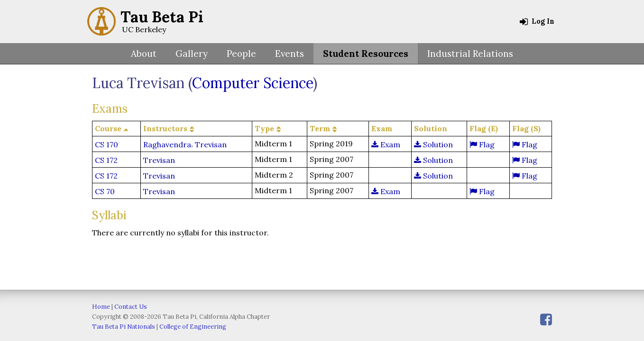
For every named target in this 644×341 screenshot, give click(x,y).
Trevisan (211, 144)
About (144, 54)
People (241, 54)
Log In (537, 21)
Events (290, 54)
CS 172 (106, 160)
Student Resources (366, 54)
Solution (433, 144)
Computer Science (253, 83)
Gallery (192, 54)
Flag (482, 144)
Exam (386, 144)
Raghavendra (167, 144)
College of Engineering (193, 327)
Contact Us (131, 307)
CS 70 (105, 191)
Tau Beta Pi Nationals (124, 327)
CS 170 (106, 144)
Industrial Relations (470, 54)
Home (101, 307)
